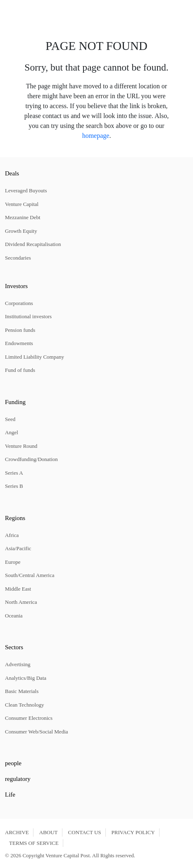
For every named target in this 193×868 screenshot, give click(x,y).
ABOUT (49, 832)
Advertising (18, 664)
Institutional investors (28, 316)
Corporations (19, 303)
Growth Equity (21, 231)
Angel (12, 432)
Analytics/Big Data (26, 678)
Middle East (18, 589)
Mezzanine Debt (23, 217)
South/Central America (30, 575)
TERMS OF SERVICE (34, 843)
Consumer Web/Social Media (37, 732)
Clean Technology (25, 705)
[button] (8, 11)
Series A (14, 473)
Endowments (19, 343)
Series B (14, 486)
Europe (13, 562)
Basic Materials (22, 691)
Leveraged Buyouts (26, 190)
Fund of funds (20, 370)
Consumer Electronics (29, 718)
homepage (96, 136)
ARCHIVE (17, 832)
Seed (10, 419)
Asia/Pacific (18, 548)
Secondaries (18, 258)
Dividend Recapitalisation (33, 244)
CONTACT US (85, 832)
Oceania (14, 616)
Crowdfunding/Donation (31, 459)
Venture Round (21, 446)
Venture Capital (22, 204)
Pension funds (20, 330)
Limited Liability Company (35, 357)
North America (21, 602)
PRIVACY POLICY (133, 832)
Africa (12, 535)
